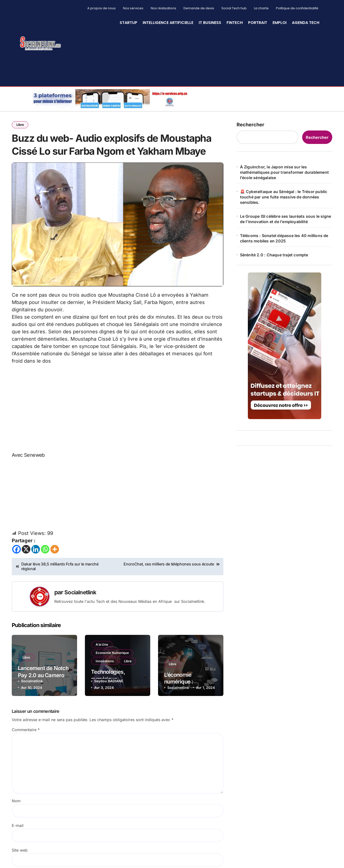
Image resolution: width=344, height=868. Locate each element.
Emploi (280, 23)
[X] (26, 572)
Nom (16, 823)
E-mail (18, 848)
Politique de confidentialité (297, 8)
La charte (261, 8)
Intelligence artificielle (168, 23)
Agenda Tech (306, 23)
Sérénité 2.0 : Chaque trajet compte (274, 255)
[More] (55, 572)
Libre (21, 125)
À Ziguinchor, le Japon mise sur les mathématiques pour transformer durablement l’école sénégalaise (284, 172)
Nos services (133, 8)
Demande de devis (199, 8)
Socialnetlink (82, 615)
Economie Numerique (113, 676)
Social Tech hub (234, 8)
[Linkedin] (36, 572)
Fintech (235, 23)
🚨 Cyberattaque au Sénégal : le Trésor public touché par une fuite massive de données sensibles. (284, 197)
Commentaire (26, 752)
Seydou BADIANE (109, 703)
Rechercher (250, 125)
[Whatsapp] (45, 572)
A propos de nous (102, 8)
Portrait (258, 23)
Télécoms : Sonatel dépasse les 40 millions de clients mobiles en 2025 (284, 238)
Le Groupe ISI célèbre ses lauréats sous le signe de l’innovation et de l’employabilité (286, 219)
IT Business (210, 23)
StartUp (128, 23)
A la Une (102, 667)
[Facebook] (17, 572)
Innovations (105, 685)
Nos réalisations (163, 8)
